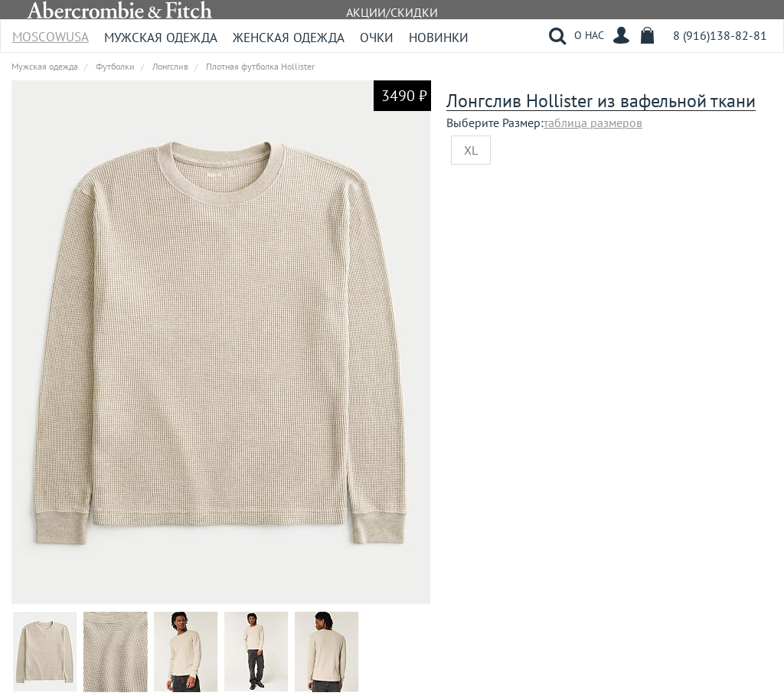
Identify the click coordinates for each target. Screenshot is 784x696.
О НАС (589, 35)
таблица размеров (593, 123)
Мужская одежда (161, 38)
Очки (377, 38)
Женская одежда (289, 38)
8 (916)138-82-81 (720, 35)
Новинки (439, 38)
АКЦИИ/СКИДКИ (392, 12)
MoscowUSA (51, 32)
